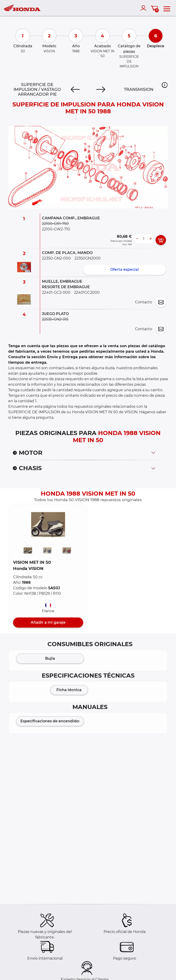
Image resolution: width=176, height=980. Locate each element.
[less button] (137, 239)
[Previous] (75, 89)
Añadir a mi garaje (48, 622)
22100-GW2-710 (56, 229)
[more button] (150, 239)
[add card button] (161, 240)
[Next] (101, 89)
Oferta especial (125, 269)
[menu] (167, 8)
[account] (144, 8)
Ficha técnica (69, 690)
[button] (165, 85)
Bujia (50, 658)
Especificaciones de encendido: (50, 721)
